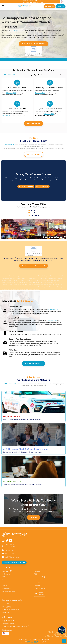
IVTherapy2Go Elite (9, 592)
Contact (5, 583)
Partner (36, 580)
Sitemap (46, 639)
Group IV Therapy (40, 583)
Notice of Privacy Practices (11, 610)
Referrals (37, 586)
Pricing (36, 574)
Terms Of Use (23, 639)
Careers (5, 586)
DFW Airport (6, 589)
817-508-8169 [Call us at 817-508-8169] (9, 550)
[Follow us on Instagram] (3, 540)
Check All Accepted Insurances (33, 266)
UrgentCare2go (8, 621)
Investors (5, 580)
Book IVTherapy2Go (34, 123)
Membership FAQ (39, 577)
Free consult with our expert (14, 562)
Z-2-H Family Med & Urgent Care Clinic (16, 627)
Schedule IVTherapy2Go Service (33, 44)
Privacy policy (7, 607)
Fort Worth (34, 213)
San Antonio (35, 215)
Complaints (6, 613)
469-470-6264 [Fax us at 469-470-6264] (9, 554)
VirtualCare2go (8, 624)
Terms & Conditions (9, 604)
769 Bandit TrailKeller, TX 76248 (9, 546)
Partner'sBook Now (40, 594)
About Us (37, 571)
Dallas (33, 211)
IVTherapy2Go (16, 31)
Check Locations (26, 187)
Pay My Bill (7, 571)
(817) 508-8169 (42, 187)
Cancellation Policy (35, 639)
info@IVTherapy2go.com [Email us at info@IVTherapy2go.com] (12, 557)
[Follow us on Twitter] (7, 540)
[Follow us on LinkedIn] (11, 540)
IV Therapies (6, 574)
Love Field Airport (40, 589)
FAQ (4, 577)
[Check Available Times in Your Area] (61, 6)
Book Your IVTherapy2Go (33, 364)
